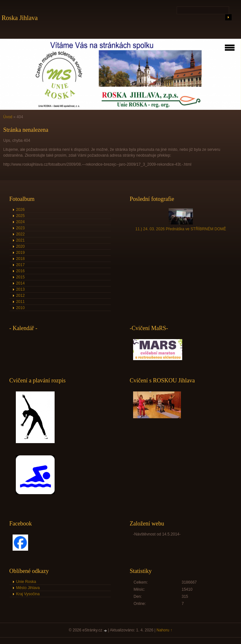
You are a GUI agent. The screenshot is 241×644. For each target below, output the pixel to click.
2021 (21, 240)
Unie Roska (26, 582)
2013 (21, 289)
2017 (21, 265)
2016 (21, 271)
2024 (21, 222)
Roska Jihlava (20, 18)
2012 (21, 296)
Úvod (8, 117)
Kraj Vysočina (28, 594)
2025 (21, 216)
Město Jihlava (28, 588)
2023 (21, 228)
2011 (21, 302)
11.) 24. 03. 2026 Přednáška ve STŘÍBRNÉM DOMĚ (181, 229)
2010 (21, 308)
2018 (21, 259)
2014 (21, 283)
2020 (21, 246)
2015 (21, 277)
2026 (21, 210)
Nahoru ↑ (165, 630)
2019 (21, 253)
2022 (21, 234)
